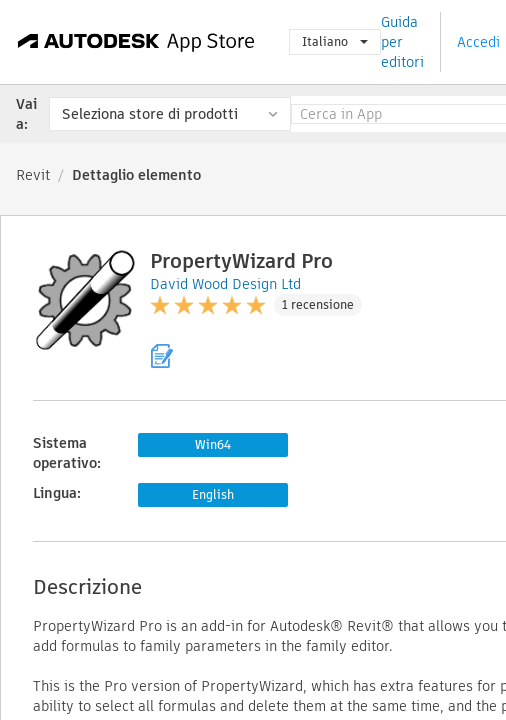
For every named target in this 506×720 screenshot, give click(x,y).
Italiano (335, 41)
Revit (33, 175)
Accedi (478, 42)
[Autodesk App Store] (136, 42)
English (213, 494)
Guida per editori (402, 42)
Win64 (213, 444)
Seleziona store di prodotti (150, 114)
